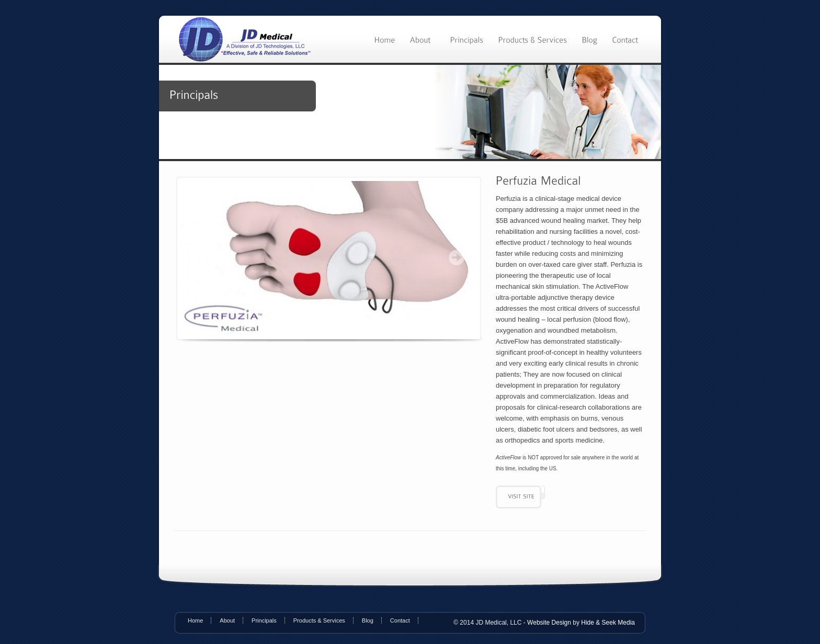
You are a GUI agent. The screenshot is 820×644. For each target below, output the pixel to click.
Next (457, 257)
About (227, 620)
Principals (264, 620)
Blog (368, 620)
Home (195, 620)
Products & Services (319, 620)
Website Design (549, 623)
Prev (196, 257)
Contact (400, 620)
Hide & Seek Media (608, 623)
